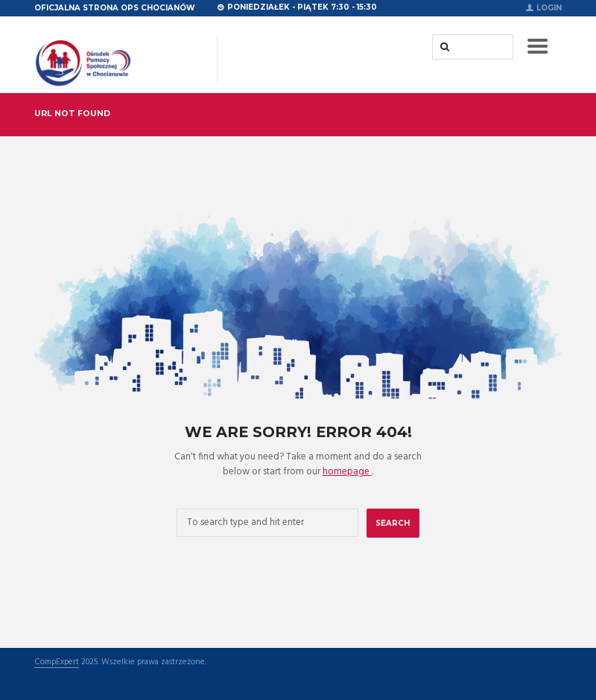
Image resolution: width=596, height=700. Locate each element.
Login (549, 7)
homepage (347, 472)
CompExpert (57, 663)
